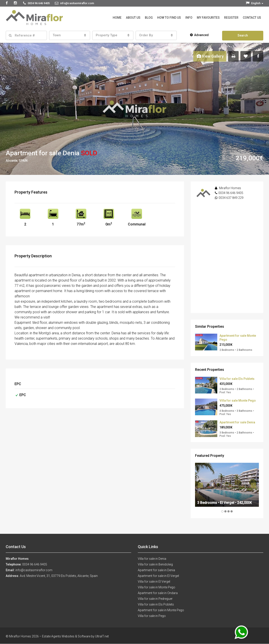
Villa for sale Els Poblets (237, 379)
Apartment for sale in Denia (156, 570)
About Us (133, 18)
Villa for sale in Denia (152, 559)
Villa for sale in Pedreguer (155, 599)
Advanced (199, 35)
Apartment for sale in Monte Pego (161, 610)
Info (189, 18)
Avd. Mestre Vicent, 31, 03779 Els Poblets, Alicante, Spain (59, 576)
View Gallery (210, 56)
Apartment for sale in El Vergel (158, 576)
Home (117, 18)
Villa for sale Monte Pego (238, 401)
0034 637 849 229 (231, 198)
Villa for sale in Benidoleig (155, 564)
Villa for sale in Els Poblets (156, 604)
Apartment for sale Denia (237, 422)
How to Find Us (169, 18)
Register (231, 18)
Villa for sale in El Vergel (154, 582)
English (255, 3)
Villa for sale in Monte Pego (157, 587)
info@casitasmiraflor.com (34, 570)
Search (243, 35)
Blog (149, 18)
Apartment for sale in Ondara (158, 593)
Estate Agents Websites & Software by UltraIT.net (75, 636)
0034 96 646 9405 (231, 193)
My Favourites (208, 18)
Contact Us (252, 18)
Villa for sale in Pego (152, 616)
